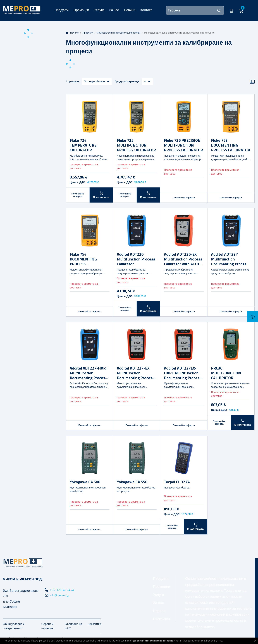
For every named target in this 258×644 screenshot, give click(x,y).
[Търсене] (195, 10)
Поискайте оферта (78, 195)
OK (255, 641)
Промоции (81, 10)
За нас (114, 10)
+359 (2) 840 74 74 (62, 590)
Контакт (146, 10)
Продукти (61, 10)
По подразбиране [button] (95, 82)
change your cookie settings (197, 641)
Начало (72, 33)
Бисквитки (161, 619)
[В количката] (101, 195)
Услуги (99, 10)
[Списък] (252, 82)
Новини (130, 10)
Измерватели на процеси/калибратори (119, 33)
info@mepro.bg (59, 595)
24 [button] (145, 82)
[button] (232, 10)
